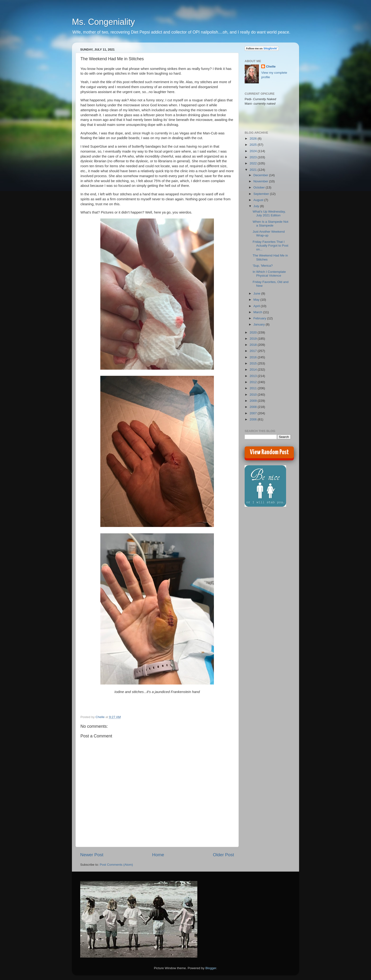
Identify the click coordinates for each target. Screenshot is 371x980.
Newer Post (92, 855)
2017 (254, 351)
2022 (254, 163)
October (260, 187)
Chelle (271, 66)
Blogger (211, 968)
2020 (254, 332)
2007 (254, 413)
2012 (254, 382)
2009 (254, 401)
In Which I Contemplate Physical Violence (269, 274)
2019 (254, 339)
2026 (254, 139)
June (257, 293)
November (261, 181)
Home (158, 855)
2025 (254, 145)
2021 (254, 170)
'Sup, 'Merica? (263, 266)
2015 (254, 363)
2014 (254, 370)
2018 (254, 345)
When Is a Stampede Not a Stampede (271, 224)
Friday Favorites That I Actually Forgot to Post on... (271, 246)
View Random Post (269, 452)
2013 (254, 376)
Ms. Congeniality (103, 22)
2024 (254, 151)
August (259, 200)
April (257, 306)
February (260, 318)
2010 (254, 395)
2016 (254, 357)
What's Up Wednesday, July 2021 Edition (269, 213)
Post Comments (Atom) (116, 865)
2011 (254, 388)
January (260, 324)
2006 (254, 419)
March (258, 312)
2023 (254, 157)
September (262, 194)
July (257, 206)
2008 (254, 407)
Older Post (223, 855)
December (261, 175)
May (257, 300)
